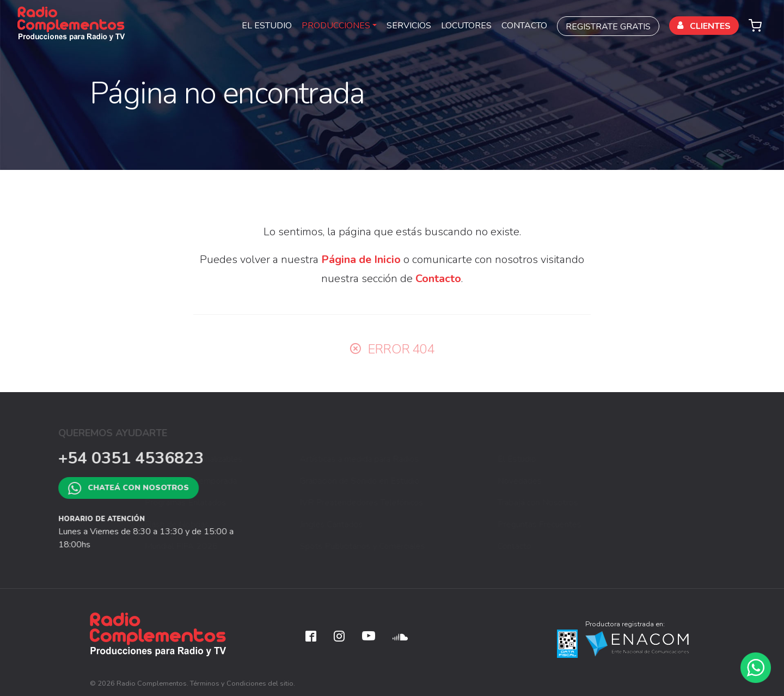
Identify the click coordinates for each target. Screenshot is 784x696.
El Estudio (561, 459)
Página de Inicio (361, 260)
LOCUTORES (466, 26)
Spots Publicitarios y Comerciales (428, 546)
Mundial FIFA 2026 (247, 546)
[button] (755, 24)
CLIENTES (704, 26)
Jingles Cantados (397, 524)
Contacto (438, 279)
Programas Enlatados (252, 503)
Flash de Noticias (243, 524)
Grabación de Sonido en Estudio (426, 481)
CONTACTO (524, 26)
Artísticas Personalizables (260, 459)
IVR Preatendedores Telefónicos (428, 503)
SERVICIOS (409, 26)
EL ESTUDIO (267, 26)
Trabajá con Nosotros (581, 503)
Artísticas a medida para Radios (425, 459)
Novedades (563, 481)
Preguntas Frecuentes (583, 524)
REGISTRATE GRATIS (608, 27)
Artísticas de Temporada (257, 481)
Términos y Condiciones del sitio (242, 683)
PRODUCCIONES (336, 26)
